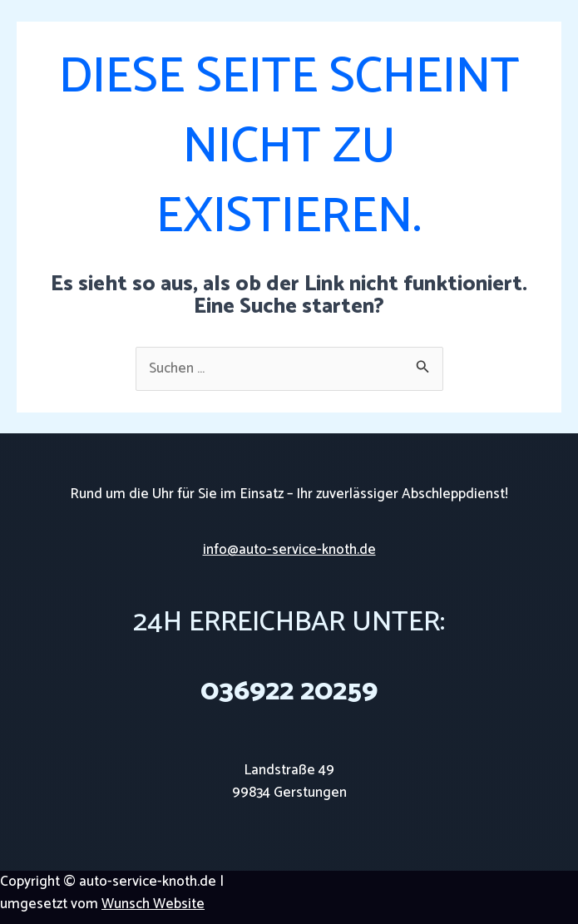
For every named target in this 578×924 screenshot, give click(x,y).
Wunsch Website (153, 904)
